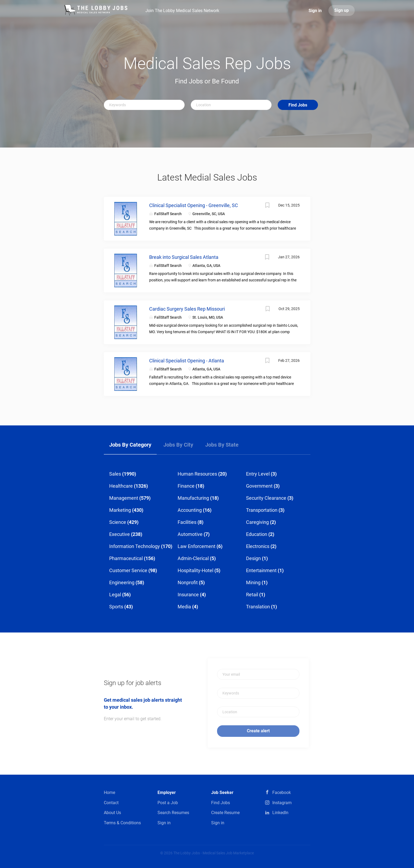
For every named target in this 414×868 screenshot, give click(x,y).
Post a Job (168, 803)
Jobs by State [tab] (222, 445)
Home (109, 792)
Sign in (315, 11)
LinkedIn (280, 813)
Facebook (282, 792)
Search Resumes (173, 813)
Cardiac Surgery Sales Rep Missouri (187, 309)
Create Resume (225, 813)
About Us (112, 813)
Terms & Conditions (122, 823)
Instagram (282, 803)
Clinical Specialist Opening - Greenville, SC (194, 205)
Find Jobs (298, 105)
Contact (111, 803)
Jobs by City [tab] (178, 445)
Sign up (342, 10)
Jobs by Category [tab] (130, 445)
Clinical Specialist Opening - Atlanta (187, 361)
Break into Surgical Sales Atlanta (184, 257)
